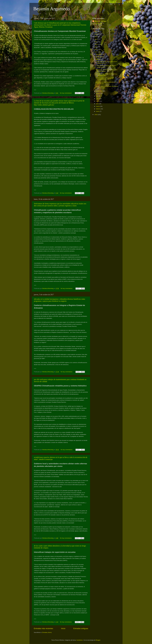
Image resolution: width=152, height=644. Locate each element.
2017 (96, 52)
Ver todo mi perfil (97, 24)
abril (97, 104)
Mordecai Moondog (100, 21)
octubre (98, 59)
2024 (96, 34)
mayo (98, 101)
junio (98, 99)
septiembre (100, 91)
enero (98, 111)
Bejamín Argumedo (52, 9)
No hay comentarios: (66, 93)
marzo (98, 106)
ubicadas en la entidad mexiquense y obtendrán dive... (107, 75)
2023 (96, 37)
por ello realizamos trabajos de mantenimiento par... (105, 79)
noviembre (99, 57)
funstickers (80, 640)
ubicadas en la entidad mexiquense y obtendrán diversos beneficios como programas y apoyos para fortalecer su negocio (59, 300)
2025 (96, 32)
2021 (96, 42)
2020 (96, 44)
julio (97, 96)
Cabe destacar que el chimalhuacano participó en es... (107, 62)
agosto (98, 94)
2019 (96, 47)
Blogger (98, 640)
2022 (96, 39)
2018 (96, 49)
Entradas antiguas (81, 628)
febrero (98, 109)
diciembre (99, 54)
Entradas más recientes (43, 628)
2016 (96, 115)
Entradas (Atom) (47, 632)
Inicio (63, 628)
